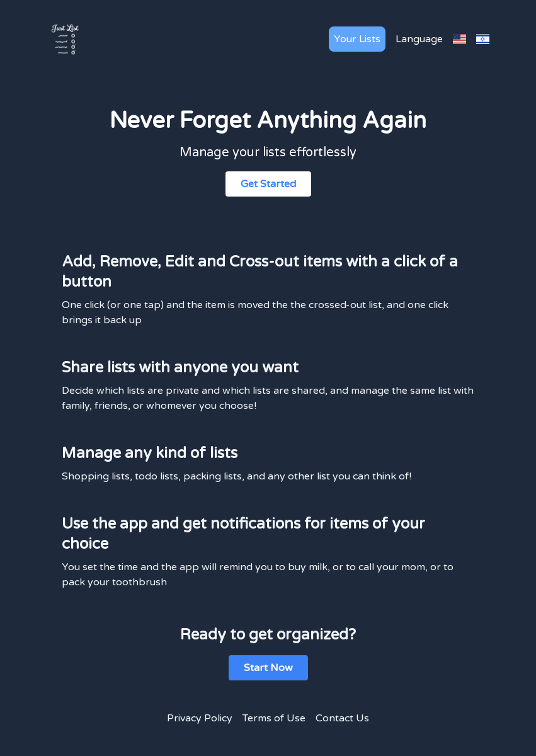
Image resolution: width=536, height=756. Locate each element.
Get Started (268, 184)
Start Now (268, 668)
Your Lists (357, 39)
